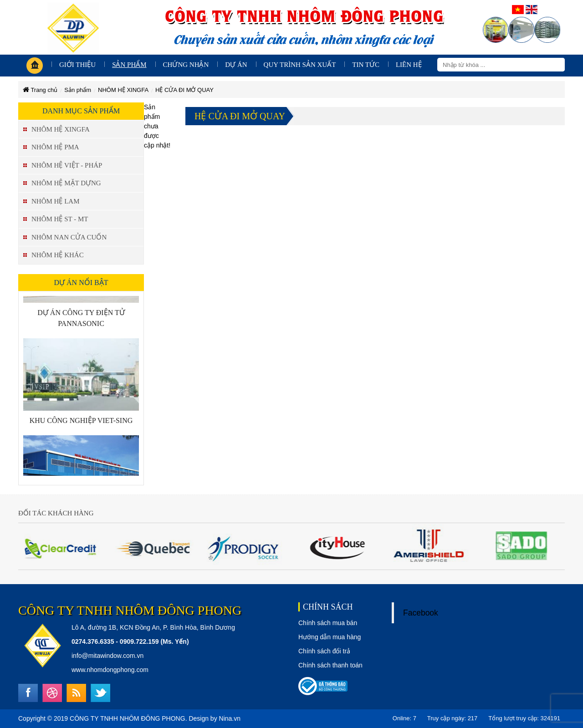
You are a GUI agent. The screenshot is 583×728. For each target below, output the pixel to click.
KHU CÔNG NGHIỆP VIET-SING (81, 422)
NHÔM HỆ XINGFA (123, 90)
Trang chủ (40, 90)
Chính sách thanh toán (330, 665)
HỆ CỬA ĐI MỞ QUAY (184, 90)
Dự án (236, 65)
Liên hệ (409, 65)
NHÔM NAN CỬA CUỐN (69, 237)
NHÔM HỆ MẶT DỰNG (66, 183)
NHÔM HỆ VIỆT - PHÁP (67, 165)
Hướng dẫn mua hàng (330, 637)
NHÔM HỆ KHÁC (58, 255)
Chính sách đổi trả (324, 651)
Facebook (421, 613)
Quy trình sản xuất (300, 65)
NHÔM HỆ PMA (55, 147)
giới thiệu (77, 65)
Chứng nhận (186, 65)
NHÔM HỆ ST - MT (60, 219)
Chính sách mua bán (328, 623)
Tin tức (366, 65)
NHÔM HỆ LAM (56, 201)
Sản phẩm (129, 65)
